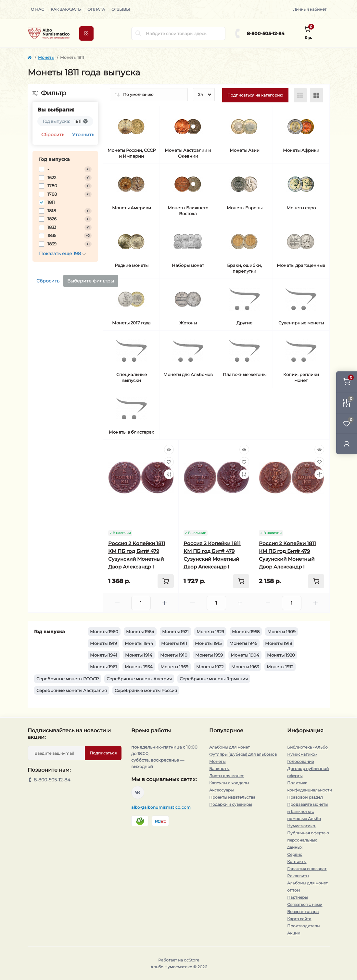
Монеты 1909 (281, 632)
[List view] (300, 95)
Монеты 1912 (280, 667)
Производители (303, 926)
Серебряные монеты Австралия (72, 690)
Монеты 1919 (103, 643)
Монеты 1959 (209, 655)
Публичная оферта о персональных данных (308, 840)
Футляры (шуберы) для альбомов (243, 754)
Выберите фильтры (91, 281)
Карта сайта (299, 919)
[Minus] (117, 603)
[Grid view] (316, 95)
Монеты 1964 (140, 632)
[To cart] (166, 581)
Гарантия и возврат (307, 869)
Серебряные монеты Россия (146, 690)
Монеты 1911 (174, 643)
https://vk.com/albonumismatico (138, 792)
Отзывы (121, 9)
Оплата (96, 9)
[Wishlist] (169, 462)
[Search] (138, 33)
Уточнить (83, 135)
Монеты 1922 (210, 667)
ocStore (191, 960)
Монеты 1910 (174, 655)
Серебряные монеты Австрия (139, 679)
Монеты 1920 (281, 655)
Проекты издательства (232, 797)
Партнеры (297, 897)
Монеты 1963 (245, 667)
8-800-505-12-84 (266, 33)
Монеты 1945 (243, 643)
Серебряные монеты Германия (214, 679)
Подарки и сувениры (230, 804)
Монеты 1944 (139, 643)
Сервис (295, 854)
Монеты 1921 (175, 632)
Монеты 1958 (246, 632)
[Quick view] (169, 450)
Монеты (46, 57)
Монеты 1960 (104, 632)
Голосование (300, 761)
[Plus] (165, 603)
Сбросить (53, 135)
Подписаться (103, 753)
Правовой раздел (305, 797)
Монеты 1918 (279, 643)
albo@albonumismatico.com (161, 807)
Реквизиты (298, 876)
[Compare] (169, 474)
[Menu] (86, 33)
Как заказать (66, 9)
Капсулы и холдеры (229, 783)
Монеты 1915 (208, 643)
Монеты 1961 (103, 667)
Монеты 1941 (104, 655)
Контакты (297, 862)
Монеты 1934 (139, 667)
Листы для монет (226, 776)
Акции (294, 933)
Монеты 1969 (174, 667)
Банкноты (219, 769)
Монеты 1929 (210, 632)
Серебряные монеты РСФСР (68, 679)
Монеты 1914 (139, 655)
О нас (38, 9)
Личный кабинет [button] (310, 9)
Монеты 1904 (245, 655)
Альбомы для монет (229, 747)
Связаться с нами (305, 904)
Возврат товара (303, 912)
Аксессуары (221, 790)
